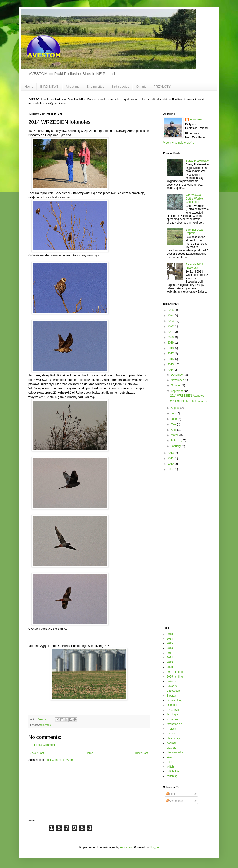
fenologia (172, 714)
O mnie (141, 87)
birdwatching (174, 700)
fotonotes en (174, 724)
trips (169, 762)
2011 (171, 458)
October (176, 385)
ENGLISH (173, 710)
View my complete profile (179, 143)
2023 (171, 321)
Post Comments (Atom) (60, 760)
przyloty (171, 748)
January (176, 446)
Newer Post (37, 753)
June (174, 419)
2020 (171, 337)
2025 (171, 310)
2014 (171, 370)
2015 (171, 364)
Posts (171, 794)
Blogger (154, 847)
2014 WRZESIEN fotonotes (187, 396)
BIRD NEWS (49, 87)
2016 (171, 359)
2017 (171, 354)
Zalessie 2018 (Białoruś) (194, 266)
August (176, 408)
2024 (171, 315)
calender (172, 705)
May (174, 424)
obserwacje (174, 738)
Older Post (141, 753)
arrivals (171, 681)
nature (171, 734)
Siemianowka (175, 752)
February (177, 441)
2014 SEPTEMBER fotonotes (188, 401)
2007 (171, 469)
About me (73, 87)
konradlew (126, 847)
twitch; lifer (173, 771)
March (175, 435)
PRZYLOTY (162, 87)
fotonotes (46, 725)
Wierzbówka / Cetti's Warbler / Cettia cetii (196, 199)
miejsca (171, 729)
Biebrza (171, 696)
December (178, 375)
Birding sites (96, 87)
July (174, 413)
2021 (171, 332)
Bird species (120, 87)
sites (170, 757)
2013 (171, 453)
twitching (172, 776)
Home (29, 87)
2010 (171, 464)
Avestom (196, 120)
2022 (171, 326)
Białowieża (173, 691)
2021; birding (175, 672)
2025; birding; (175, 677)
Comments (174, 801)
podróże (172, 743)
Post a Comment (45, 745)
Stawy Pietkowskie (197, 161)
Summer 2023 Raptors (194, 231)
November (178, 380)
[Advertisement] (182, 548)
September (178, 391)
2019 (171, 343)
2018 (171, 348)
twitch (170, 767)
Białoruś (172, 686)
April (174, 430)
